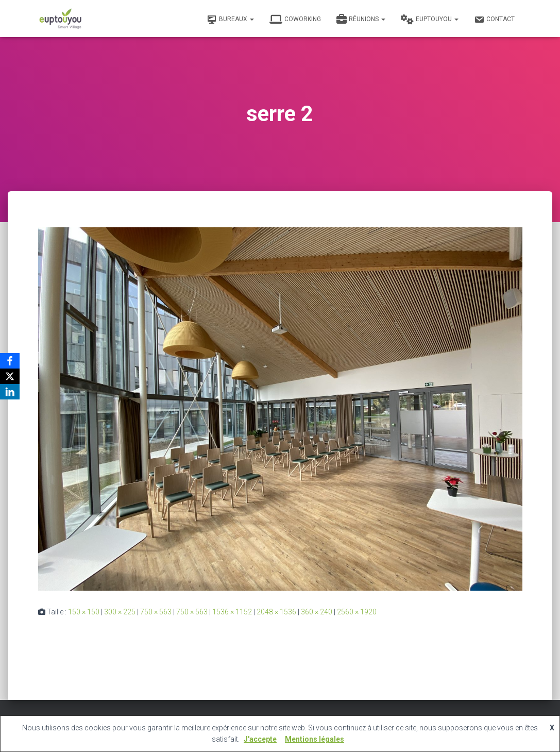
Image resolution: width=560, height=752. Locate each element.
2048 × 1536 (276, 612)
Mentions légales (315, 739)
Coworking (295, 20)
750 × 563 (156, 612)
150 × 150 (84, 612)
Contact (494, 20)
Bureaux (230, 20)
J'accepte (260, 739)
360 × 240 (317, 612)
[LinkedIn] (10, 392)
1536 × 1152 (232, 612)
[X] (10, 376)
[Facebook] (10, 361)
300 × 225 (120, 612)
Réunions (361, 20)
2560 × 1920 (357, 612)
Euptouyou (430, 20)
